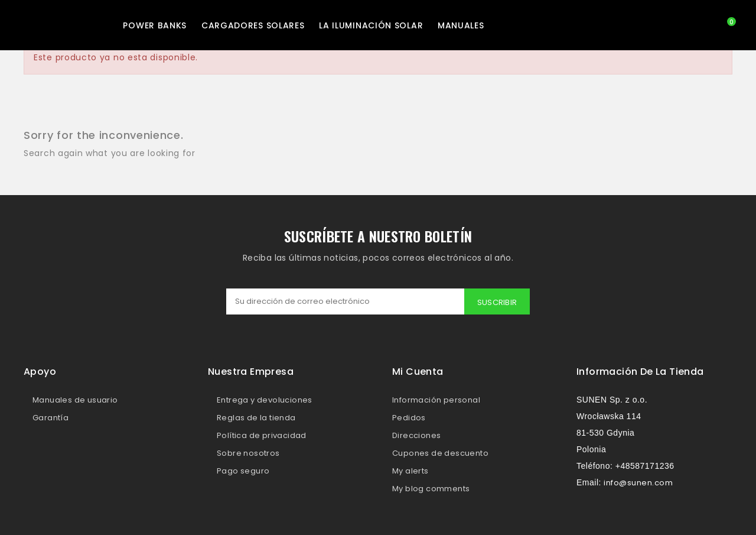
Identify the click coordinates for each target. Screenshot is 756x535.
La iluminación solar (371, 25)
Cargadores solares (253, 25)
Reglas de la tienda (256, 418)
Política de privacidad (262, 435)
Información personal (436, 400)
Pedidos (409, 418)
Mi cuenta (418, 372)
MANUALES (461, 25)
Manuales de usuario (75, 400)
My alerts (410, 471)
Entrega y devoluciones (265, 400)
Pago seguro (243, 471)
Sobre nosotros (248, 453)
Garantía (50, 418)
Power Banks (155, 25)
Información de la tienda (640, 372)
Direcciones (416, 435)
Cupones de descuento (440, 453)
